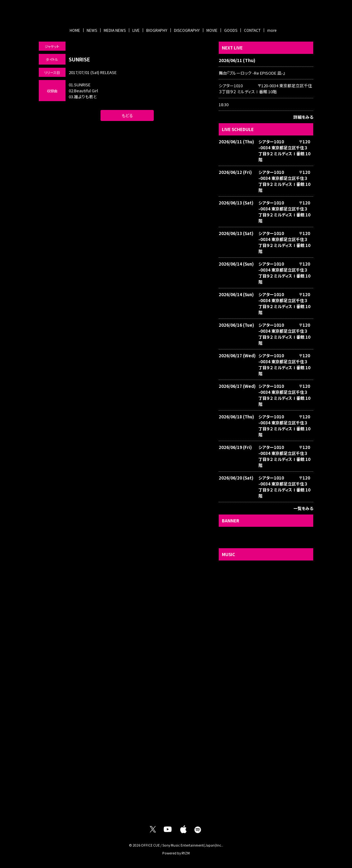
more (272, 30)
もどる (127, 115)
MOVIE (212, 30)
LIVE (136, 30)
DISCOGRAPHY (187, 30)
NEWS (92, 30)
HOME (75, 30)
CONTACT (252, 30)
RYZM (186, 853)
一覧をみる (303, 508)
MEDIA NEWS (115, 30)
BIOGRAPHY (157, 30)
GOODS (231, 30)
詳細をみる (303, 117)
